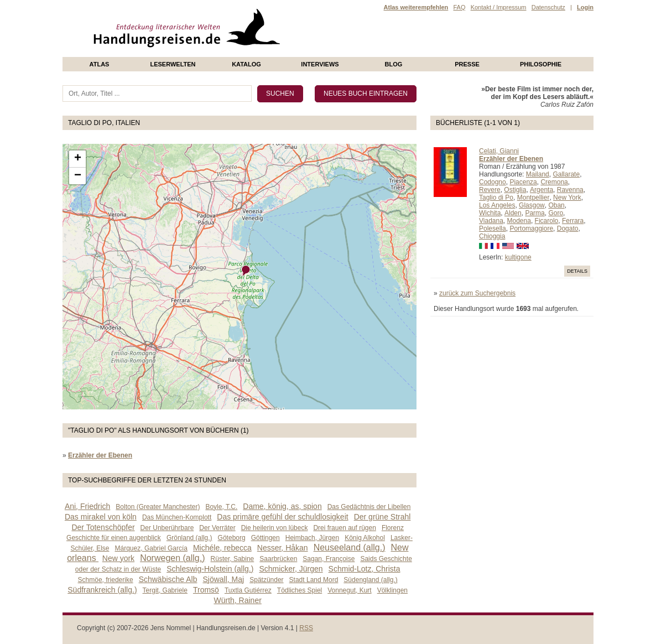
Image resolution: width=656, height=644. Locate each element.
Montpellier (533, 198)
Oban (556, 205)
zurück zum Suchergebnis (477, 293)
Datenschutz (548, 7)
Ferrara (573, 221)
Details (577, 271)
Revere (490, 190)
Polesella (493, 228)
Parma (535, 213)
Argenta (542, 190)
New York (567, 198)
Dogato (568, 228)
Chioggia (492, 236)
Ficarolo (547, 221)
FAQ (459, 7)
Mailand (538, 174)
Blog (394, 64)
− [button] (78, 176)
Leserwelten (173, 64)
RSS (306, 628)
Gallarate (566, 174)
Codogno (493, 182)
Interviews (320, 64)
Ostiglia (515, 190)
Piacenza (523, 182)
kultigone (518, 257)
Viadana (491, 221)
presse (467, 64)
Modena (519, 221)
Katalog (246, 64)
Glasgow (532, 205)
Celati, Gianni (499, 151)
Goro (556, 213)
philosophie (541, 64)
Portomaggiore (531, 228)
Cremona (554, 182)
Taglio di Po (496, 198)
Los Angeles (497, 205)
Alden (513, 213)
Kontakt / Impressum (499, 7)
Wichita (490, 213)
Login (585, 7)
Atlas (100, 64)
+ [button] (78, 159)
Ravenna (570, 190)
